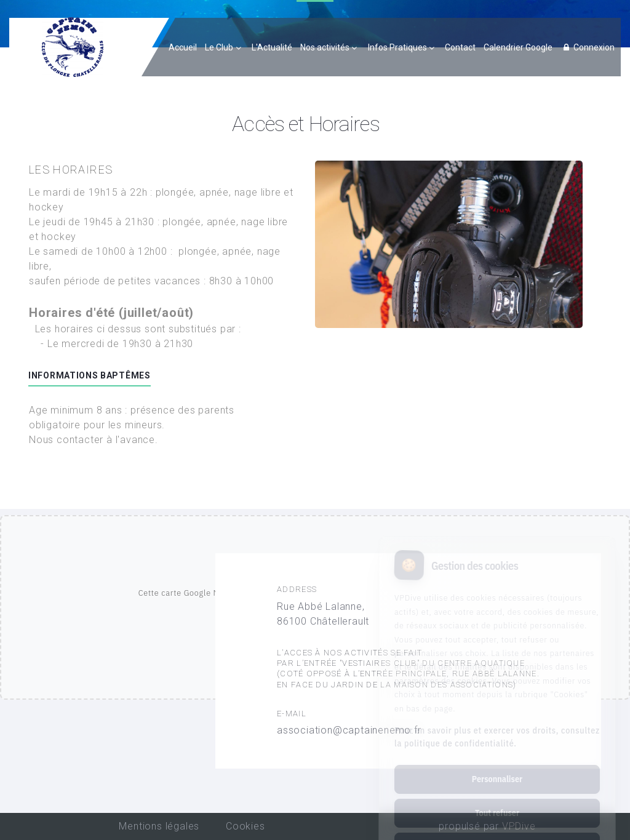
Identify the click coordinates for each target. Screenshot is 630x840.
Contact (460, 47)
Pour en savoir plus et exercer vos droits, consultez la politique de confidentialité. (497, 689)
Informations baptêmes (90, 375)
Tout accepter (497, 799)
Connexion (588, 47)
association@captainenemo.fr (349, 730)
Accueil (183, 47)
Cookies (245, 826)
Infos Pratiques (397, 47)
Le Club (219, 47)
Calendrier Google (518, 47)
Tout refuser (497, 765)
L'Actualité (272, 47)
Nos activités (325, 47)
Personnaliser (497, 731)
